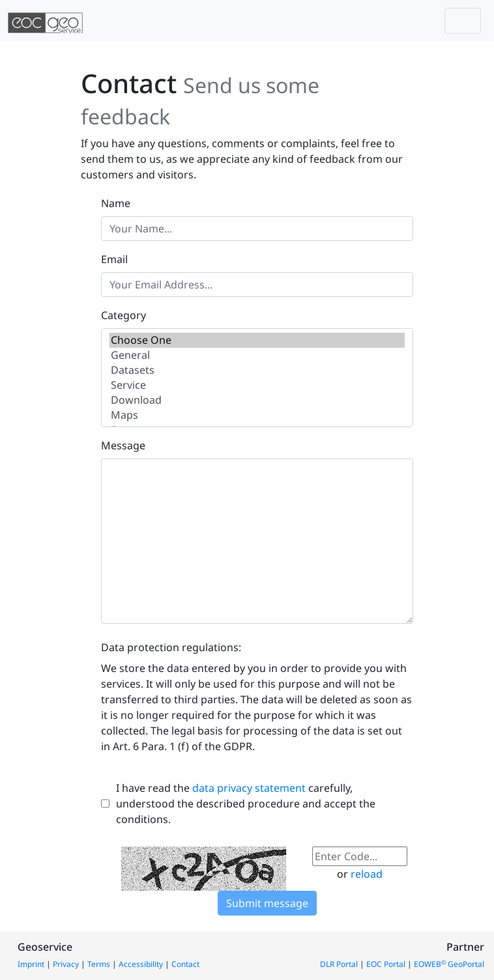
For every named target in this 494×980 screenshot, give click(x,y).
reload (367, 874)
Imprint (31, 964)
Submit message (267, 903)
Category (123, 315)
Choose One (257, 340)
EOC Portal (386, 964)
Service (257, 385)
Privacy (66, 964)
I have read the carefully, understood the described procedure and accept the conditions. (246, 804)
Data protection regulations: (171, 647)
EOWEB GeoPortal (449, 964)
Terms (99, 964)
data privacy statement (249, 788)
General (257, 355)
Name (116, 203)
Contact (185, 964)
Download (257, 400)
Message (123, 445)
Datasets (257, 370)
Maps (257, 415)
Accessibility (141, 964)
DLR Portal (339, 964)
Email (114, 259)
